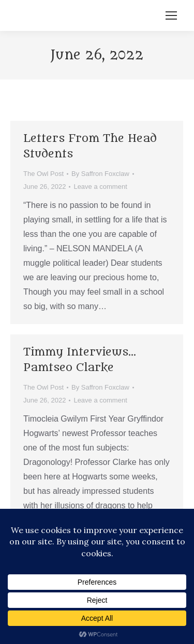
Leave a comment (100, 187)
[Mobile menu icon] (171, 15)
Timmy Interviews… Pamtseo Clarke (80, 360)
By (100, 174)
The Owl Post (43, 174)
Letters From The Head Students (90, 146)
